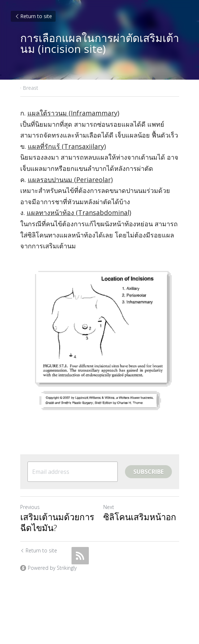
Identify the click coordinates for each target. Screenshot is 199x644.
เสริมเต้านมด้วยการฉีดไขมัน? (57, 522)
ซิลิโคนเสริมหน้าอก (140, 517)
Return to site (33, 16)
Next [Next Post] (109, 507)
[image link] (100, 342)
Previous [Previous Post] (30, 507)
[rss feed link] (80, 556)
